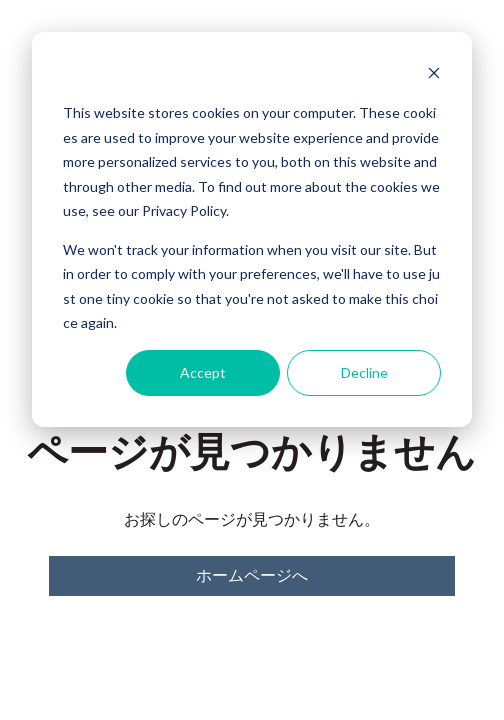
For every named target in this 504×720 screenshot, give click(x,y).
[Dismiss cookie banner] (434, 75)
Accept (203, 372)
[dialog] (252, 229)
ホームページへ (252, 575)
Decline (364, 372)
